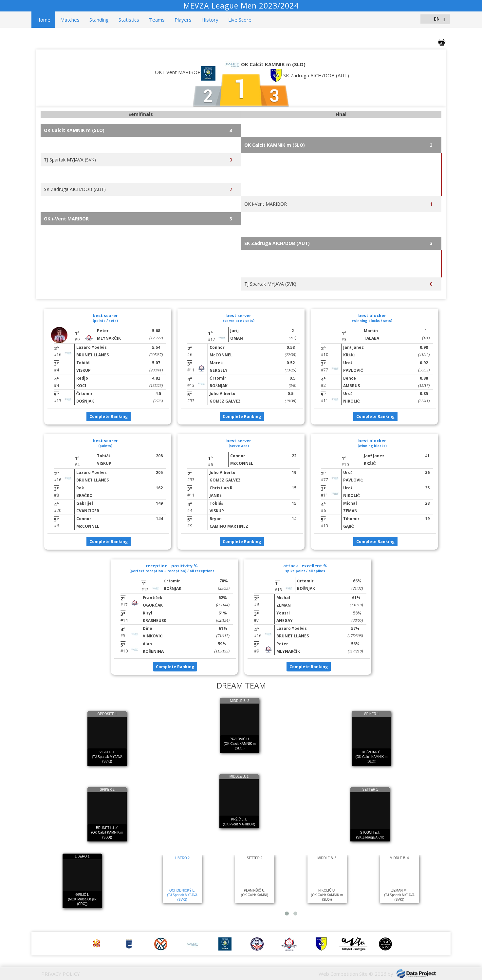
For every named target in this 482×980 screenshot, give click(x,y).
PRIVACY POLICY (61, 974)
